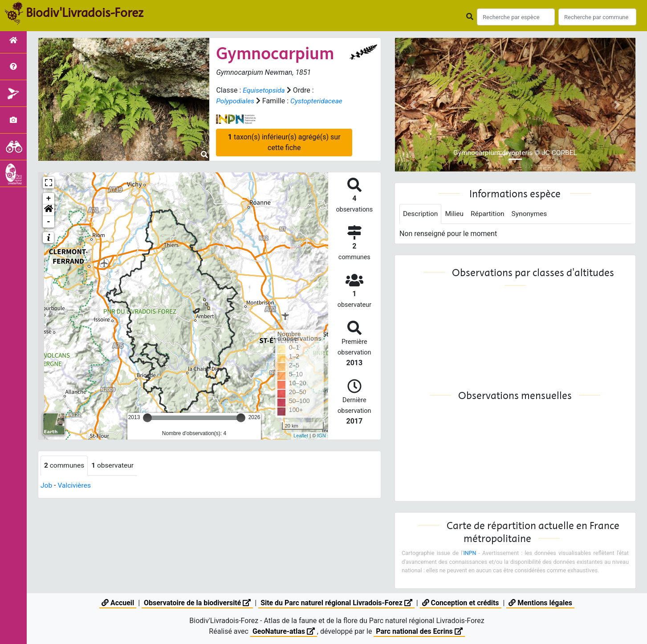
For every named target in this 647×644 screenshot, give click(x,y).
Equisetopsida (264, 90)
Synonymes (533, 214)
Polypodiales (236, 101)
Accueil (117, 603)
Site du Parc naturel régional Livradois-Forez (336, 603)
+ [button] (49, 199)
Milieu (456, 214)
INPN (470, 553)
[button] (49, 210)
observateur (114, 466)
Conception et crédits (461, 603)
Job (47, 486)
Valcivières (75, 486)
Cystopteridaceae (319, 101)
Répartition (490, 214)
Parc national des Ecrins (419, 631)
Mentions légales (541, 603)
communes (65, 466)
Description (421, 214)
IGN (321, 436)
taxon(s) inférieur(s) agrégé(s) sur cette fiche (284, 142)
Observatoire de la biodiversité (197, 603)
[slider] (147, 418)
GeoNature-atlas (283, 631)
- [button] (49, 222)
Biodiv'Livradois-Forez (85, 13)
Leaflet (301, 436)
